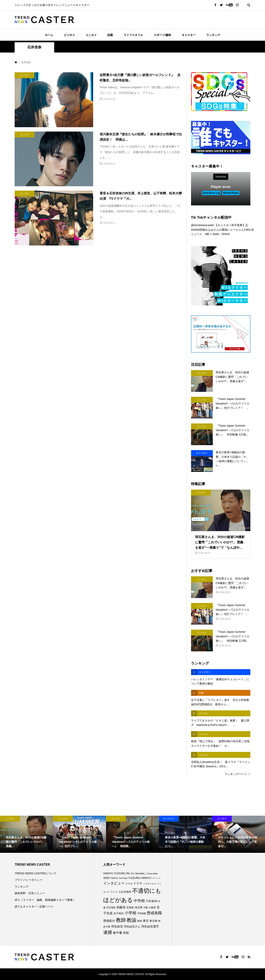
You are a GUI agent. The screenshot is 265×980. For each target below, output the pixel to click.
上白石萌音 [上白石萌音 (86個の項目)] (125, 892)
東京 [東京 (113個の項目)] (146, 921)
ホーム (49, 35)
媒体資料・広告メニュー (30, 893)
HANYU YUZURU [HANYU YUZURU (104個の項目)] (114, 873)
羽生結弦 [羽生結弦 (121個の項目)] (117, 926)
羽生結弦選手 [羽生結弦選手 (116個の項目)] (150, 926)
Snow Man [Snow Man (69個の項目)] (153, 874)
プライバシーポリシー (28, 880)
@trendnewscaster (203, 225)
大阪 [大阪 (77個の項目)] (146, 907)
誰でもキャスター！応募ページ (34, 907)
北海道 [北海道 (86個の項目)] (130, 908)
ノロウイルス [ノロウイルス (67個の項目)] (150, 884)
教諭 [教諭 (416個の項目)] (132, 920)
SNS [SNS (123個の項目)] (106, 878)
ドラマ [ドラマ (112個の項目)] (138, 883)
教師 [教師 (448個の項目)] (121, 920)
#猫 (207, 234)
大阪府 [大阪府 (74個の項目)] (152, 908)
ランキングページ (236, 774)
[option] (26, 834)
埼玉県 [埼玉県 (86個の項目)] (139, 908)
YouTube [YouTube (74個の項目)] (123, 878)
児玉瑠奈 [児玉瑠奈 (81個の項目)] (111, 908)
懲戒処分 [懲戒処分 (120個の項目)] (109, 921)
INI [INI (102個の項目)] (128, 873)
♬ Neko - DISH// (220, 234)
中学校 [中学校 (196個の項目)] (139, 901)
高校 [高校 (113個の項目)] (126, 933)
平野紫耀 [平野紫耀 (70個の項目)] (142, 913)
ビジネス (69, 35)
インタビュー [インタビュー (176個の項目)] (114, 883)
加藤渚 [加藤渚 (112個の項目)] (121, 907)
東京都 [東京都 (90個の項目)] (153, 921)
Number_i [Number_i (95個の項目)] (141, 873)
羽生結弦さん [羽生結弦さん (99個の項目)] (132, 927)
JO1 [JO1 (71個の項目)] (132, 874)
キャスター (189, 35)
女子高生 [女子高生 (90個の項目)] (119, 913)
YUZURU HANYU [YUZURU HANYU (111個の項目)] (140, 878)
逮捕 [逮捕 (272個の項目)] (108, 932)
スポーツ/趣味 (162, 35)
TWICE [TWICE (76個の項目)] (114, 878)
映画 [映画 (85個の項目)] (140, 921)
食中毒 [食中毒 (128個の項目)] (117, 933)
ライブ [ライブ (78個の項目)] (114, 892)
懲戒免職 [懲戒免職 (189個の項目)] (154, 913)
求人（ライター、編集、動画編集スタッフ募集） (45, 900)
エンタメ (91, 35)
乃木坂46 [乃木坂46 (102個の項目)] (151, 901)
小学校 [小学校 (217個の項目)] (131, 913)
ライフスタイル (133, 35)
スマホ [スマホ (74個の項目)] (129, 884)
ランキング (213, 35)
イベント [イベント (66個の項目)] (156, 878)
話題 (110, 35)
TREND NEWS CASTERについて (35, 873)
